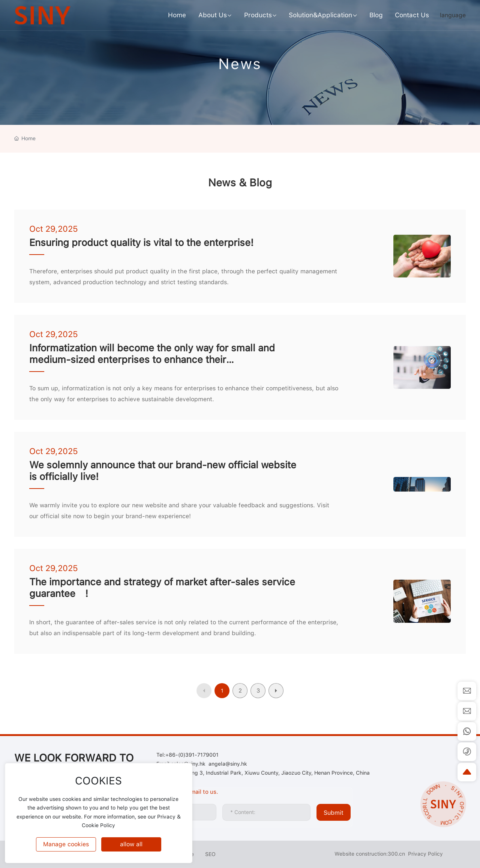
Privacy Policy (425, 854)
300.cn (396, 854)
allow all (131, 844)
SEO (210, 854)
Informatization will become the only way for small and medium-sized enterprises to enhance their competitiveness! (152, 359)
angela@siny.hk (228, 764)
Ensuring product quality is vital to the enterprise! (141, 242)
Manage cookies (66, 844)
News (240, 69)
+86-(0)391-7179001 (192, 755)
